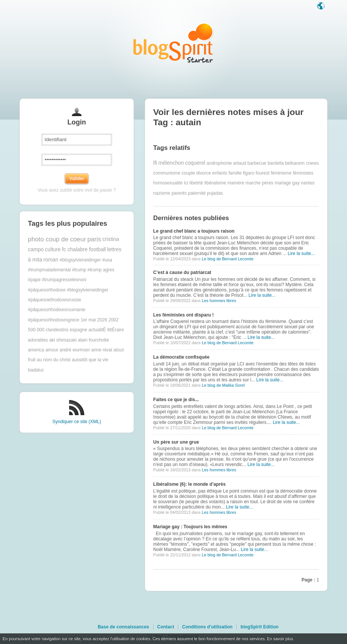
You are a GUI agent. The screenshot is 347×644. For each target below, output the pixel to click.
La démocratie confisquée (181, 357)
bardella (276, 163)
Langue (322, 6)
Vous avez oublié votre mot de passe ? (77, 190)
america (36, 350)
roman (51, 260)
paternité (197, 193)
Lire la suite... (301, 254)
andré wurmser (75, 350)
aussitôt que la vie (90, 360)
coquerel (195, 163)
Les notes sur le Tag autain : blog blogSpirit (173, 43)
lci (186, 183)
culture (53, 250)
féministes (303, 173)
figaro (249, 173)
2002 (114, 320)
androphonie (219, 163)
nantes (308, 183)
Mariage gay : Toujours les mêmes (190, 527)
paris (94, 239)
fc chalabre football (84, 250)
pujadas (215, 193)
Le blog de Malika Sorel (223, 385)
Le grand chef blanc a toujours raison (194, 231)
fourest (263, 173)
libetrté (196, 183)
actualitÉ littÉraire (106, 330)
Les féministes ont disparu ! (184, 315)
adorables (38, 340)
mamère (236, 183)
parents (179, 193)
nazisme (162, 193)
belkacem (295, 163)
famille (235, 173)
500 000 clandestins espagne (58, 330)
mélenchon (171, 163)
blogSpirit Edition (260, 627)
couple (188, 173)
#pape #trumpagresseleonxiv (57, 280)
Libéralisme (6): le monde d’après (190, 484)
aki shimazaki (63, 340)
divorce (204, 173)
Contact (166, 627)
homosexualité (168, 183)
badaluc (36, 370)
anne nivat (102, 350)
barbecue (257, 163)
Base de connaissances (123, 627)
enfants (220, 173)
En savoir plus (280, 639)
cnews (312, 163)
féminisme (281, 173)
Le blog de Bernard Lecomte (227, 259)
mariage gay (287, 183)
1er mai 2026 (94, 320)
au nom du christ (54, 360)
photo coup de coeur (57, 239)
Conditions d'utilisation (207, 627)
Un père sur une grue (176, 442)
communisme (167, 173)
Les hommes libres (219, 301)
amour (52, 350)
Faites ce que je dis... (176, 400)
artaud (240, 163)
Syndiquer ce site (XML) (77, 422)
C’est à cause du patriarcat (182, 272)
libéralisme (215, 183)
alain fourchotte (93, 340)
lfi (155, 163)
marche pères (259, 183)
